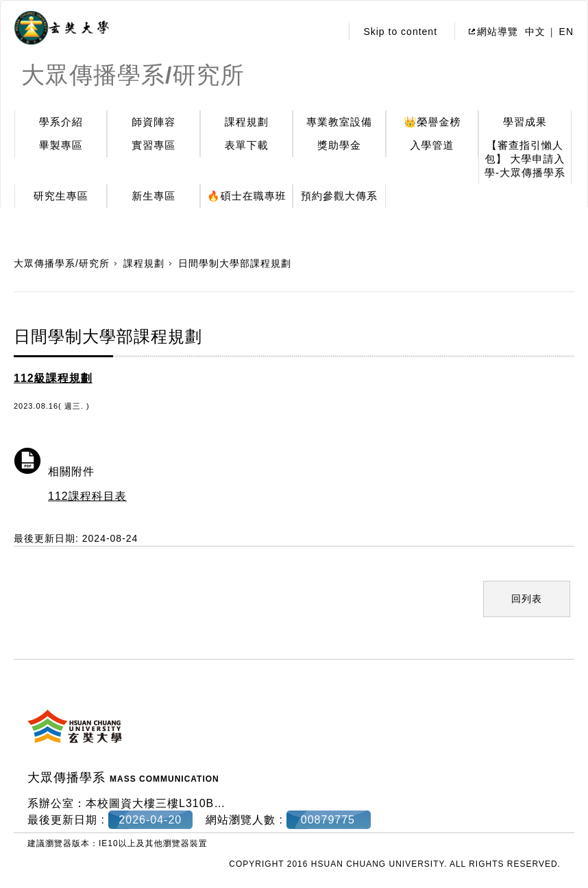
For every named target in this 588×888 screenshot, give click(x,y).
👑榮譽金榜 (432, 122)
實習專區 (154, 145)
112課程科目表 (87, 496)
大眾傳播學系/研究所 (62, 263)
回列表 (527, 599)
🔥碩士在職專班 (247, 196)
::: (327, 32)
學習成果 (525, 122)
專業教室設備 (339, 122)
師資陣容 (154, 122)
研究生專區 (61, 196)
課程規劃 (247, 122)
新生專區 (154, 196)
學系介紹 (61, 122)
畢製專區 (61, 145)
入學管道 (432, 145)
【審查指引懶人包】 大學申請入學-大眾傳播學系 (525, 159)
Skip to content (400, 32)
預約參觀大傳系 (339, 196)
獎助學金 (339, 145)
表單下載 (247, 145)
